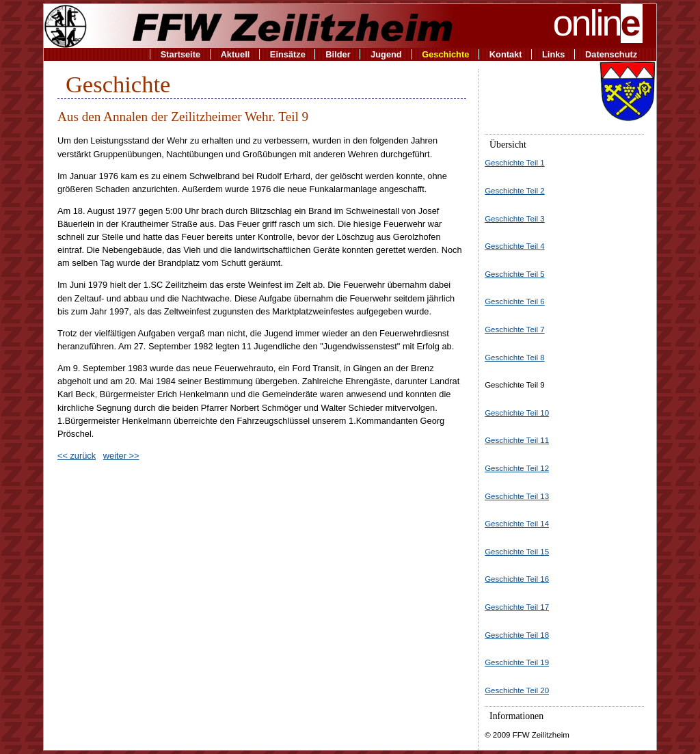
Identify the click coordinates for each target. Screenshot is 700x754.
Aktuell (235, 54)
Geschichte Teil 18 (517, 635)
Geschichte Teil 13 (517, 496)
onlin (598, 23)
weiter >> (121, 456)
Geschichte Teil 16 (517, 579)
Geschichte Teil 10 (517, 413)
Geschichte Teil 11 (517, 440)
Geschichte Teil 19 (517, 662)
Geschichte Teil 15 (517, 552)
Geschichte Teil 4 (514, 246)
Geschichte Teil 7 (514, 329)
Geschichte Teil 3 (514, 219)
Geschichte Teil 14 (517, 524)
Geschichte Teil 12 (517, 468)
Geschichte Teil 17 (517, 607)
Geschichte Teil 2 (514, 191)
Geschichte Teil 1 (514, 163)
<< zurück (77, 456)
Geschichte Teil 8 (514, 358)
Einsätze (288, 54)
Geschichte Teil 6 (514, 301)
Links (553, 54)
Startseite (180, 54)
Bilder (338, 54)
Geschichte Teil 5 (514, 274)
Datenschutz (611, 54)
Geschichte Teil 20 (517, 690)
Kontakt (506, 54)
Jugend (386, 54)
